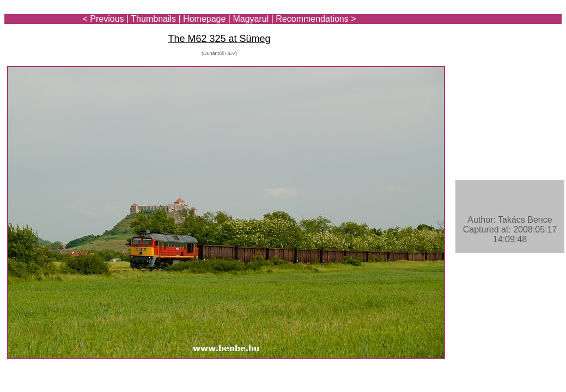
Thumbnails (153, 19)
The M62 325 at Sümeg (219, 39)
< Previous (104, 19)
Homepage (204, 19)
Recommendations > (316, 19)
